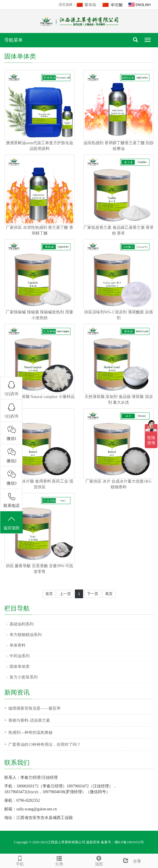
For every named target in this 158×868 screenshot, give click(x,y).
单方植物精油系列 (26, 635)
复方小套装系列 (24, 677)
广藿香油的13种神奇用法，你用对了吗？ (45, 745)
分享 (130, 861)
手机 (20, 860)
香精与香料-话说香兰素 (29, 720)
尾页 (109, 594)
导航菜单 (14, 40)
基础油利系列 (22, 624)
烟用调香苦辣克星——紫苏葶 (34, 708)
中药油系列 (20, 656)
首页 (49, 594)
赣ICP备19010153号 (129, 842)
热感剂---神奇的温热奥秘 (30, 733)
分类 (59, 860)
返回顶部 (11, 523)
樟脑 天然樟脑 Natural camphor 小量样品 (39, 397)
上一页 (65, 594)
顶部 (99, 860)
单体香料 (18, 645)
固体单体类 (20, 667)
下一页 (93, 594)
